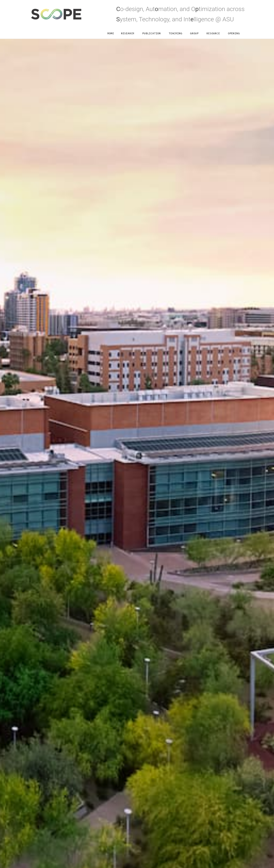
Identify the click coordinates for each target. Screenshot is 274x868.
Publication (151, 33)
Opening (234, 33)
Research (128, 33)
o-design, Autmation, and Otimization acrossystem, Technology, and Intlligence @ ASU (180, 14)
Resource (213, 33)
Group (194, 33)
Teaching (175, 33)
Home (111, 33)
